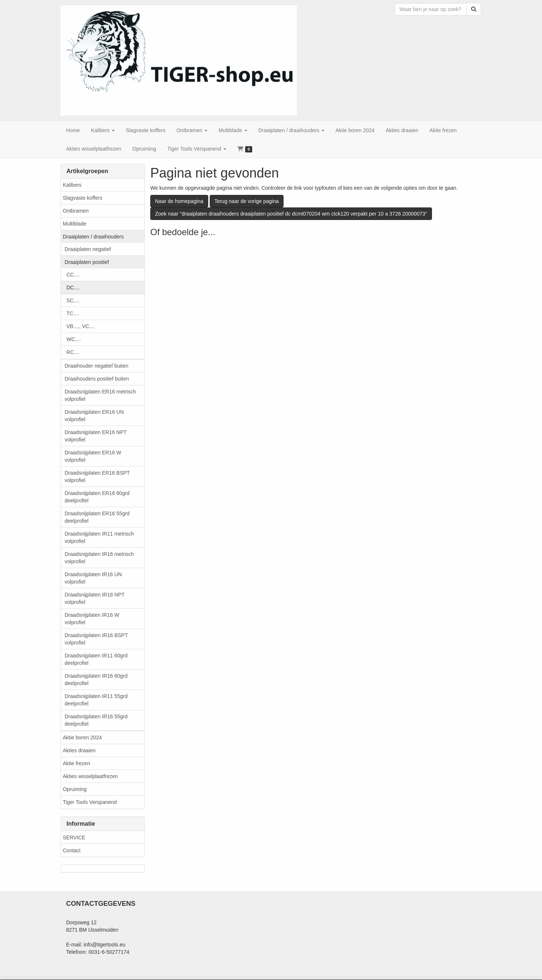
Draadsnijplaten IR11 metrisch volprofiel (99, 537)
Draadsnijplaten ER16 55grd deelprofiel (97, 517)
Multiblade (75, 224)
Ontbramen (76, 211)
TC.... (73, 313)
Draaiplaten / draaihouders (93, 237)
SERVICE (74, 838)
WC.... (74, 339)
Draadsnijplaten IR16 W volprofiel (92, 619)
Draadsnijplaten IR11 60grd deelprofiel (96, 659)
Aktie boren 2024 (82, 737)
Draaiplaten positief (87, 262)
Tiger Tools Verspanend (90, 802)
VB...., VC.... (81, 326)
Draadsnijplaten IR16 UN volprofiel (93, 578)
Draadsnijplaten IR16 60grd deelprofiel (96, 680)
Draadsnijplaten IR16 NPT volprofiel (95, 598)
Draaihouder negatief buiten (97, 366)
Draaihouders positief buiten (97, 379)
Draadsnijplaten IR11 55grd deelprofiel (96, 700)
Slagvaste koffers (83, 198)
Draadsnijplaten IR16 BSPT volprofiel (96, 639)
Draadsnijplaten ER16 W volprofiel (93, 456)
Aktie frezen (76, 763)
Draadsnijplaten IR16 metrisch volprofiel (99, 558)
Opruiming (75, 789)
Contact (72, 850)
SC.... (73, 300)
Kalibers (72, 185)
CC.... (73, 275)
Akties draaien (79, 750)
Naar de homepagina (179, 201)
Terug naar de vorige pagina (247, 201)
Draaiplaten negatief (88, 249)
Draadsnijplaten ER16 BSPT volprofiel (97, 477)
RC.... (73, 352)
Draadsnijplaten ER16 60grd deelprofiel (97, 497)
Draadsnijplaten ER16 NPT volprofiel (96, 436)
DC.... (73, 288)
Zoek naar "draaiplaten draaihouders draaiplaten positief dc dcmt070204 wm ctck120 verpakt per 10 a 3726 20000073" (291, 214)
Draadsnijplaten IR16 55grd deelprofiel (96, 720)
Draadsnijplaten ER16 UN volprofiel (94, 416)
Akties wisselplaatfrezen (90, 776)
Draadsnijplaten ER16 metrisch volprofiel (100, 395)
